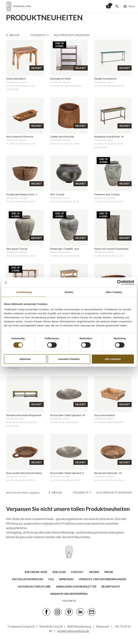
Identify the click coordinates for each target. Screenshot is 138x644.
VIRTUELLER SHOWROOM (27, 579)
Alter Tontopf (57, 194)
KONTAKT (77, 572)
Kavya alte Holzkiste (105, 415)
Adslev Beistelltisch (16, 79)
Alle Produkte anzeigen (72, 35)
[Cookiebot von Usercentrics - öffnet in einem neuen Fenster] (119, 282)
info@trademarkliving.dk (73, 631)
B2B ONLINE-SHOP (36, 572)
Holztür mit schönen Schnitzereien (111, 249)
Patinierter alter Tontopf (107, 194)
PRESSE (109, 572)
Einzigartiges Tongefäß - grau (65, 249)
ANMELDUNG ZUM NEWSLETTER (76, 587)
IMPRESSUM (66, 579)
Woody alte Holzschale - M (108, 473)
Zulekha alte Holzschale (62, 137)
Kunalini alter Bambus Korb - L (22, 194)
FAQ (51, 579)
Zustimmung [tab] (24, 292)
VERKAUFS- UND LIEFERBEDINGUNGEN (103, 579)
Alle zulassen (113, 359)
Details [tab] (69, 292)
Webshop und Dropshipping (69, 594)
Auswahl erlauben (69, 359)
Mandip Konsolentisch (105, 79)
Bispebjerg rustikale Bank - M (109, 137)
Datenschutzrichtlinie (34, 587)
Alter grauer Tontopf (17, 249)
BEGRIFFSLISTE (111, 587)
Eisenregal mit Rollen (61, 79)
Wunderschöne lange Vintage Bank (24, 415)
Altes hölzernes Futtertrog (20, 137)
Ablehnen (25, 359)
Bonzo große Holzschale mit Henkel (24, 473)
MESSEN (94, 572)
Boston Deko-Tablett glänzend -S (67, 473)
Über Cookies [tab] (114, 292)
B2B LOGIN (59, 572)
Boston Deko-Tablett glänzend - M (68, 415)
